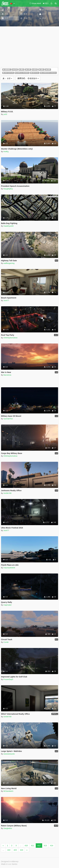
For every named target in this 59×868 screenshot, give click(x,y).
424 (21, 850)
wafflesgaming (9, 263)
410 (26, 846)
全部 (7, 78)
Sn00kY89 (7, 493)
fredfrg (6, 152)
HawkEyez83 (9, 226)
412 (39, 846)
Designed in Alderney (10, 861)
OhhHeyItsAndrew (11, 338)
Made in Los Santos (9, 864)
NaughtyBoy (8, 189)
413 (45, 846)
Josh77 (6, 300)
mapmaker (8, 605)
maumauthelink (9, 568)
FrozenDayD (8, 679)
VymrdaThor (8, 419)
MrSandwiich (8, 791)
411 (33, 846)
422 (9, 850)
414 (52, 846)
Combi (6, 642)
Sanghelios (8, 828)
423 (15, 850)
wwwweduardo (9, 754)
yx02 (5, 114)
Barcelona (7, 375)
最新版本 (28, 78)
